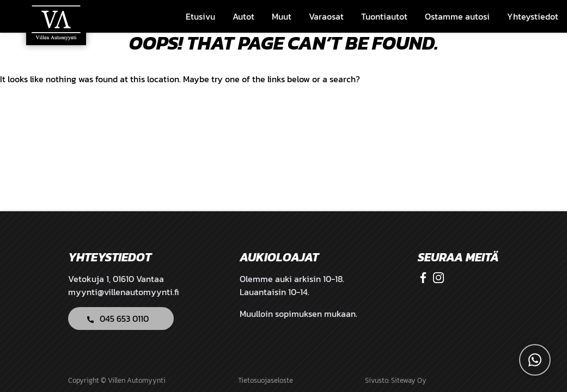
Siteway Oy (409, 380)
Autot (243, 16)
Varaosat (326, 16)
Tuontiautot (384, 16)
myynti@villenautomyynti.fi (123, 292)
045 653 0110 (124, 318)
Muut (282, 16)
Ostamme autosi (457, 16)
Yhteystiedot (533, 16)
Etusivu (200, 16)
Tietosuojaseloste (266, 380)
